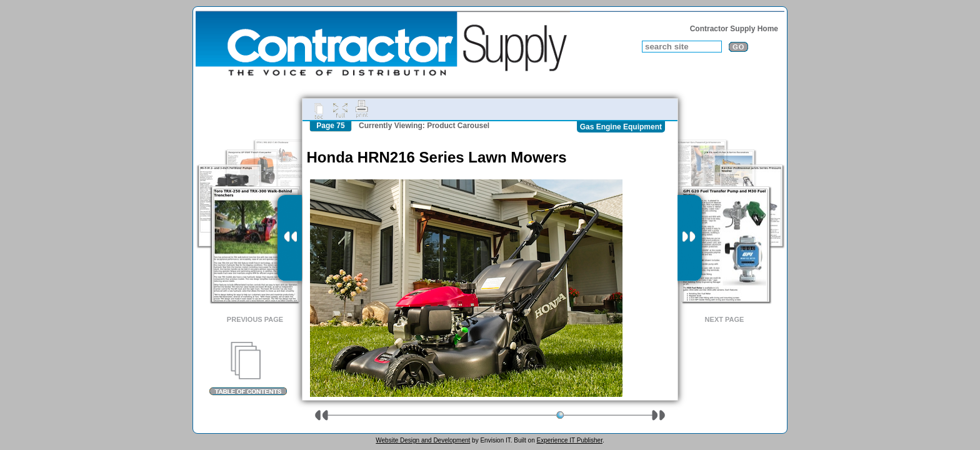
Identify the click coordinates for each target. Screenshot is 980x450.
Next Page (725, 319)
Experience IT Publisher (569, 440)
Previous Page (255, 319)
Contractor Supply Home (734, 29)
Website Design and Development (423, 440)
